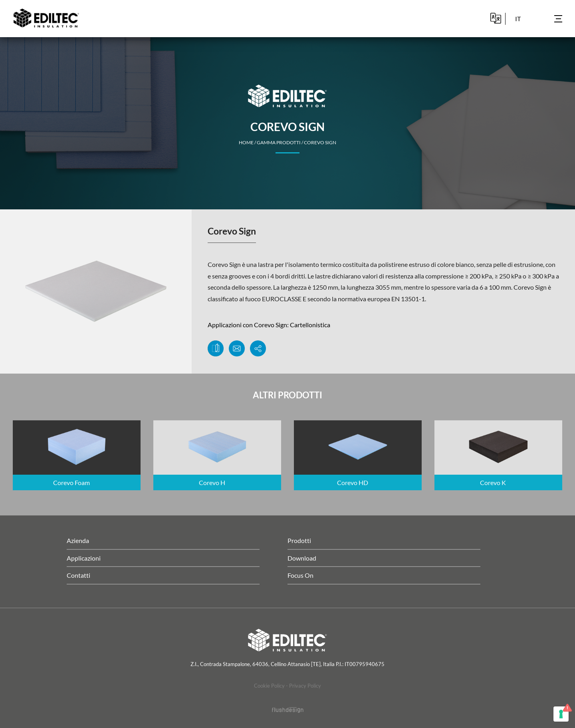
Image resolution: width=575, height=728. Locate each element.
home (246, 142)
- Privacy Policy (303, 686)
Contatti (78, 575)
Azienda (78, 540)
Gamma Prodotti (279, 142)
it (518, 19)
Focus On (300, 575)
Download (302, 558)
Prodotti (299, 540)
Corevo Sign (320, 142)
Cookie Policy (269, 686)
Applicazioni (84, 558)
